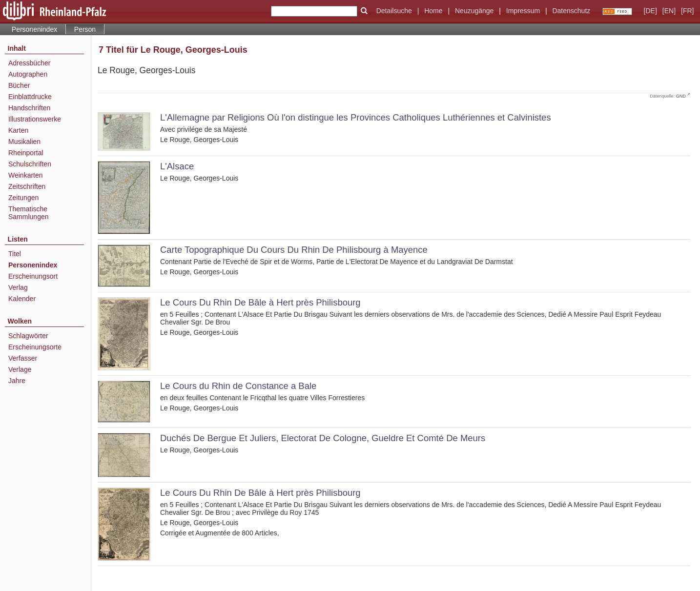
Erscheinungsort (33, 276)
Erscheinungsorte (35, 347)
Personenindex (34, 29)
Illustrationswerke (35, 119)
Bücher (19, 85)
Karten (18, 130)
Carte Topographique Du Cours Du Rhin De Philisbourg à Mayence (294, 250)
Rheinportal (26, 153)
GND (681, 96)
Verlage (20, 369)
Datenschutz (571, 11)
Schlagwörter (28, 336)
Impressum (523, 11)
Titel (15, 254)
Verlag (18, 287)
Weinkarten (26, 175)
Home (433, 11)
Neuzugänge (474, 11)
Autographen (28, 74)
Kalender (22, 299)
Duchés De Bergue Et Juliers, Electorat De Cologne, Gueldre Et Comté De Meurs (323, 438)
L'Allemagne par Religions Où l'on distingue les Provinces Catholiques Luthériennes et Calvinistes (356, 117)
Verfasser (23, 358)
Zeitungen (23, 198)
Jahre (17, 381)
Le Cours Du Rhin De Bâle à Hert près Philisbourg (260, 302)
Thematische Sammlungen (29, 213)
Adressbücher (29, 63)
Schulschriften (30, 164)
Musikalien (24, 142)
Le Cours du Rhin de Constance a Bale (238, 386)
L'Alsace (177, 166)
